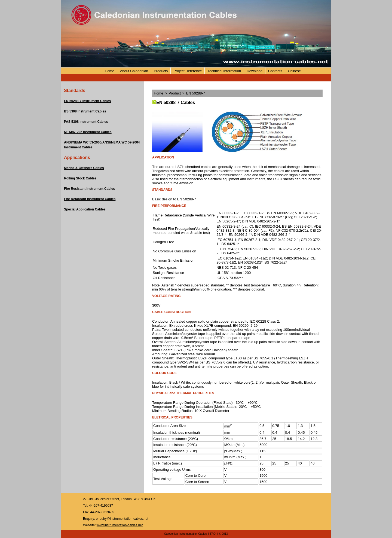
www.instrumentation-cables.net (120, 525)
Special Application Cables (85, 209)
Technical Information (224, 71)
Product (175, 93)
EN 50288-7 (196, 93)
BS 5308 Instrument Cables (85, 111)
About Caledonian (134, 71)
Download (255, 71)
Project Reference (188, 71)
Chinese (294, 71)
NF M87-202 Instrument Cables (88, 132)
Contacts (275, 71)
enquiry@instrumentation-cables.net (122, 519)
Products (161, 71)
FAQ (213, 534)
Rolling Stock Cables (80, 178)
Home (110, 71)
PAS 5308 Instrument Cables (86, 122)
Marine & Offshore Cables (84, 168)
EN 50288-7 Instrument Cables (87, 101)
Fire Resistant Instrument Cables (89, 189)
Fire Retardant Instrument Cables (90, 199)
